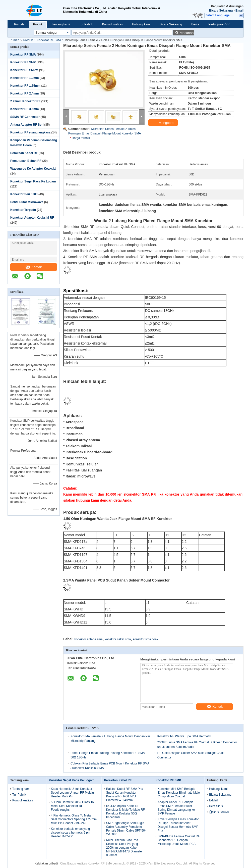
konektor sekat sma (118, 639)
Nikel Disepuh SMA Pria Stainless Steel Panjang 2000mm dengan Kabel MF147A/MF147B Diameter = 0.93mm (126, 848)
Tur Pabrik (86, 24)
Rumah (19, 24)
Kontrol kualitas (112, 24)
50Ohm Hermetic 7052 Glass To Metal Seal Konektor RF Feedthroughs (72, 806)
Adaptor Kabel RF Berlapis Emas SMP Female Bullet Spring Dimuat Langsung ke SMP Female (176, 808)
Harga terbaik (81, 138)
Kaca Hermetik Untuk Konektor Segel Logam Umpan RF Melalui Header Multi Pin (73, 793)
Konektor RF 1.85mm (25, 86)
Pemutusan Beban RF (26, 161)
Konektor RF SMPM (24, 70)
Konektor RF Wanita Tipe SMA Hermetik (184, 736)
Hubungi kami (141, 24)
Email (239, 11)
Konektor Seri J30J (24, 194)
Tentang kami (61, 24)
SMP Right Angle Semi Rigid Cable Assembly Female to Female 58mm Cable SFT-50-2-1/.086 (126, 829)
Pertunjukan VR (219, 24)
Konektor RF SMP (23, 62)
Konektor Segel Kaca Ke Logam (33, 181)
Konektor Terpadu (23, 210)
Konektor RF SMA (49, 40)
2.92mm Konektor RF (25, 101)
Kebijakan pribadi (46, 863)
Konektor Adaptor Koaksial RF (32, 218)
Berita (195, 24)
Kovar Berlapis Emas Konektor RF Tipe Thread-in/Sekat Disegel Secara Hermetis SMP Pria (178, 825)
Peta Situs (216, 806)
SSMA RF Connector (25, 117)
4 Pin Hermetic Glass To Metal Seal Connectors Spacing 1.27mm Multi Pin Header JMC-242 (74, 819)
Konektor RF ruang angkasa (30, 132)
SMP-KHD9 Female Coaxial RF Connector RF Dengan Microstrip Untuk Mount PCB (179, 840)
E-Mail (213, 800)
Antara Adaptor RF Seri (27, 125)
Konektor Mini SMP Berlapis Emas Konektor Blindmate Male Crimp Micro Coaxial (179, 793)
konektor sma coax (145, 639)
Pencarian (186, 33)
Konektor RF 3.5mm (24, 109)
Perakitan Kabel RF (24, 153)
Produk (38, 24)
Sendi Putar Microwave (27, 202)
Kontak (34, 267)
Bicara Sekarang (221, 11)
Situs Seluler (219, 812)
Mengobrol (164, 123)
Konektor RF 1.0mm (24, 78)
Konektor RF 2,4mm (24, 93)
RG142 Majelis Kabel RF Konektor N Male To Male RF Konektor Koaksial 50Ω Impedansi (125, 812)
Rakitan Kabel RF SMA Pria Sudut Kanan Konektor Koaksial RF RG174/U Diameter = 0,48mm (125, 794)
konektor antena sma (89, 639)
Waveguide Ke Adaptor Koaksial (33, 169)
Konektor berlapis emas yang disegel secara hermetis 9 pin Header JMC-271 (71, 833)
